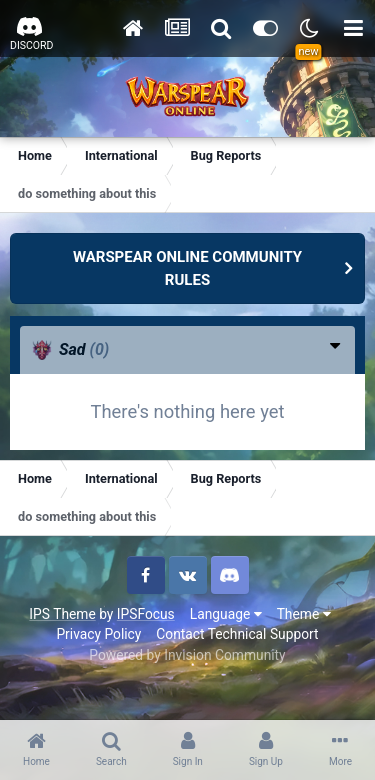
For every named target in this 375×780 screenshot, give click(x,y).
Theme (304, 614)
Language (226, 614)
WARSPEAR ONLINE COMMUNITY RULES (187, 268)
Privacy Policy (98, 634)
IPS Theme (62, 614)
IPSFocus (146, 614)
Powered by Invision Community (187, 655)
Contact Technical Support (237, 634)
